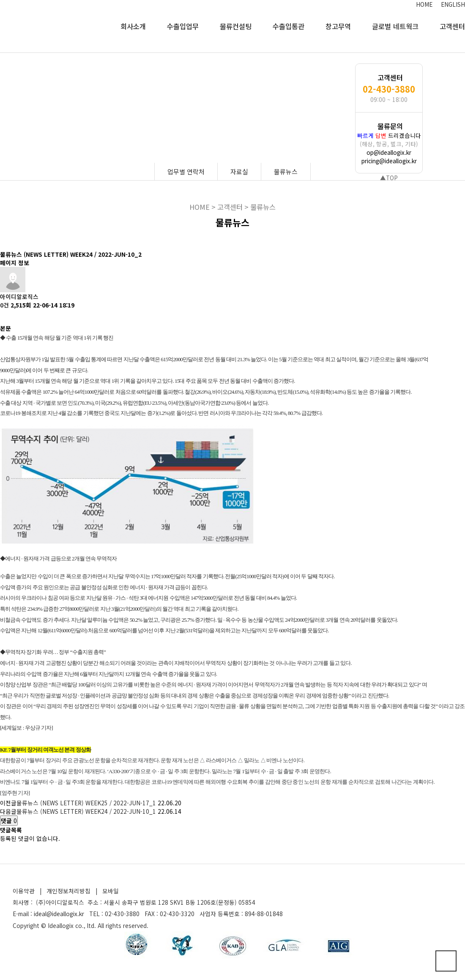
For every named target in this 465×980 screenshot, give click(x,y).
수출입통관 (289, 26)
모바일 (111, 891)
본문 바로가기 (0, 0)
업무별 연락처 (186, 172)
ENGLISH (453, 4)
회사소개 (133, 26)
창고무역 (338, 26)
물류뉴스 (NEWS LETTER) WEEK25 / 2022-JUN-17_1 (86, 803)
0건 (4, 305)
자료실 (239, 172)
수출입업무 (183, 26)
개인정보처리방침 (68, 891)
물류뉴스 (286, 172)
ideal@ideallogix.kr (59, 914)
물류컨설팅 (236, 26)
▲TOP (389, 178)
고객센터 (452, 26)
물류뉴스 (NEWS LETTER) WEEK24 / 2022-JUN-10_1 (86, 811)
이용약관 (24, 891)
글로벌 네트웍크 (395, 26)
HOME (424, 4)
